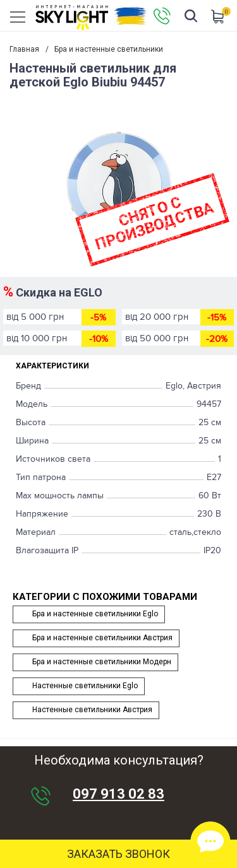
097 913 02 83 (118, 794)
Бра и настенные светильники (109, 49)
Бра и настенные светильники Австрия (102, 638)
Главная (24, 49)
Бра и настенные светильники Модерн (102, 662)
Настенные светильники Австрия (92, 710)
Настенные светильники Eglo (85, 686)
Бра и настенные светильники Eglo (95, 614)
